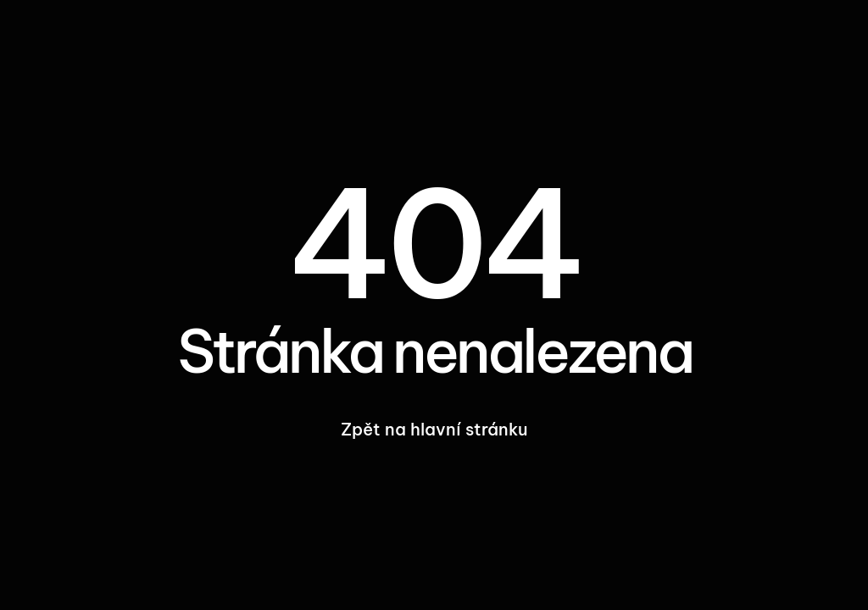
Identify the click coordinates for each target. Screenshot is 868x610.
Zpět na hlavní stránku (434, 429)
